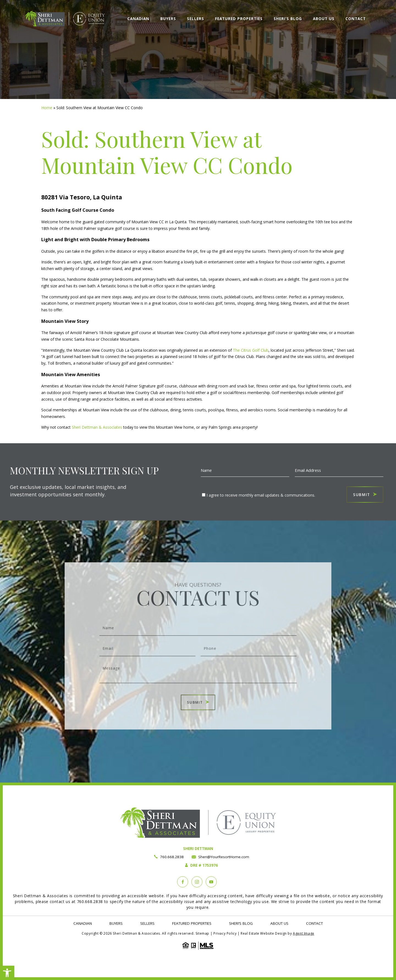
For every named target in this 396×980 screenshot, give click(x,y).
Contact (356, 19)
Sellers (196, 19)
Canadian (138, 19)
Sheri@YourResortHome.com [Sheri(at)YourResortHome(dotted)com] (224, 857)
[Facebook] (183, 882)
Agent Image (304, 933)
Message (198, 667)
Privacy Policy (225, 933)
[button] (7, 973)
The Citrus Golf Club (251, 350)
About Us (324, 19)
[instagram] (197, 882)
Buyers (168, 19)
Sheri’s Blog (288, 19)
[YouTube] (211, 882)
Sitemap (202, 933)
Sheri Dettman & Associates (96, 427)
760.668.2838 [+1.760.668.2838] (172, 857)
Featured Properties (239, 19)
